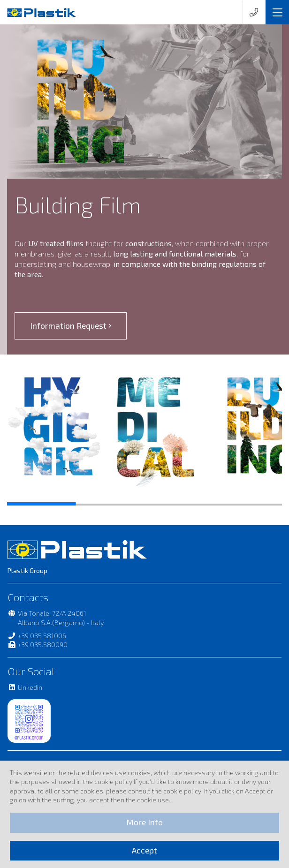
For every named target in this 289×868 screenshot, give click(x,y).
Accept (144, 850)
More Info (144, 822)
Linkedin (25, 687)
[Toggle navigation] (277, 12)
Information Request (71, 326)
